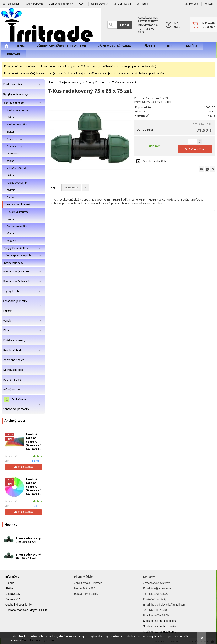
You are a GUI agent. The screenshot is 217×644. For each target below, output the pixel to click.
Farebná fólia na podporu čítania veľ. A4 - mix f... (34, 442)
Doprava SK (13, 594)
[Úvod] (51, 25)
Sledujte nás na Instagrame (160, 632)
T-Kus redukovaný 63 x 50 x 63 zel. (28, 540)
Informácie (12, 577)
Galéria (10, 583)
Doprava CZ (13, 599)
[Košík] (203, 25)
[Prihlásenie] (174, 25)
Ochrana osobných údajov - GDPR (26, 610)
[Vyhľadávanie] (112, 25)
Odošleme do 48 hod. (156, 161)
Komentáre (71, 188)
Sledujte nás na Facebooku (160, 621)
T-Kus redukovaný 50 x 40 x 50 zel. (28, 556)
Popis (54, 188)
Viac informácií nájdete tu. (38, 640)
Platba (9, 588)
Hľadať (125, 25)
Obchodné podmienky (19, 605)
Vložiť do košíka (23, 467)
